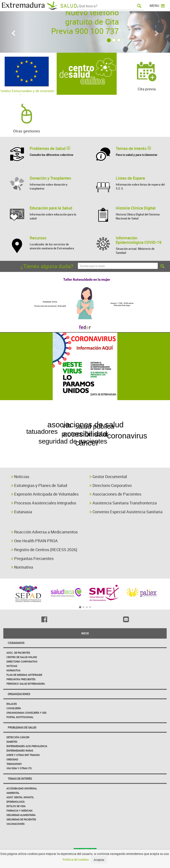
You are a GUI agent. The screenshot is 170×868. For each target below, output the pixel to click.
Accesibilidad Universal (22, 788)
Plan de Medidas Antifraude (24, 675)
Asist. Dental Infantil (20, 797)
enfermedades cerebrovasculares (88, 454)
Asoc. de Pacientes (18, 653)
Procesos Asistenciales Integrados (44, 503)
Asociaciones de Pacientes (115, 494)
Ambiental (13, 793)
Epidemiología (15, 802)
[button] (13, 32)
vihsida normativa (119, 463)
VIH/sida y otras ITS (19, 768)
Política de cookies (76, 859)
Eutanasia (22, 512)
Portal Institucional (20, 717)
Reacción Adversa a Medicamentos (44, 532)
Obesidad (12, 759)
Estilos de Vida (16, 806)
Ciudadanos (16, 643)
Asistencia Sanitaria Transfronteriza (123, 503)
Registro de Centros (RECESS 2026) (44, 550)
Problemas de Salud (22, 727)
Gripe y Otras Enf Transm (23, 755)
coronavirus (132, 435)
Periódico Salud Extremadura (26, 684)
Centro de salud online (22, 657)
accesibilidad (85, 434)
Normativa (22, 567)
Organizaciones (19, 694)
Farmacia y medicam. (20, 811)
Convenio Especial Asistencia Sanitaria (126, 512)
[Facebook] (44, 619)
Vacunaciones (15, 824)
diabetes (22, 415)
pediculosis (143, 417)
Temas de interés (20, 779)
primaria (153, 444)
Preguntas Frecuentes (32, 558)
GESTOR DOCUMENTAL (77, 406)
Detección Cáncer (18, 737)
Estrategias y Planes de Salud (39, 485)
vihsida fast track (52, 463)
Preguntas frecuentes (21, 679)
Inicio (85, 633)
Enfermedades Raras (20, 751)
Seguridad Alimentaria (21, 815)
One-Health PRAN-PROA (34, 541)
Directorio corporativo (22, 662)
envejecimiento (33, 439)
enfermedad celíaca (83, 416)
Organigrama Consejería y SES (26, 713)
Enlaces (12, 704)
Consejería (14, 708)
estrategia (29, 430)
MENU (157, 6)
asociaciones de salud (85, 425)
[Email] (126, 619)
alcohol (103, 443)
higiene (137, 405)
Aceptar (99, 860)
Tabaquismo (14, 764)
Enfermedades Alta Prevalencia (27, 746)
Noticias (20, 477)
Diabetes (12, 742)
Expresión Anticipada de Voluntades (45, 494)
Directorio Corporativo (111, 485)
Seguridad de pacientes (21, 819)
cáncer (80, 444)
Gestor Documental (108, 477)
